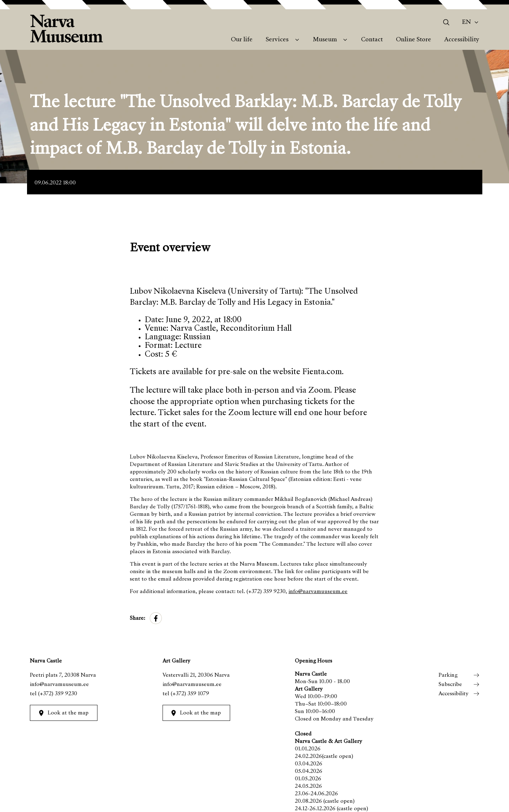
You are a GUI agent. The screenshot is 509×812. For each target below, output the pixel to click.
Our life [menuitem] (242, 40)
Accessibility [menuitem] (462, 40)
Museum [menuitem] (325, 40)
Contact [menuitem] (372, 40)
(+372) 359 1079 (190, 694)
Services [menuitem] (277, 40)
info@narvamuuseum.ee (318, 592)
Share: (137, 618)
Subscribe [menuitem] (450, 685)
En (466, 22)
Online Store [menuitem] (413, 40)
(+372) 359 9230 (58, 694)
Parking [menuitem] (448, 675)
